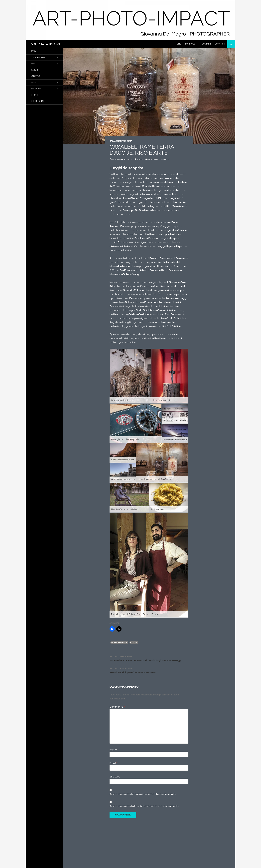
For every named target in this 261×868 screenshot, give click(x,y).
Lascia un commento (159, 159)
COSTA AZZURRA (38, 57)
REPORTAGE (36, 89)
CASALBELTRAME (118, 141)
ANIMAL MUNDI (37, 101)
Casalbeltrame (120, 642)
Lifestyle (35, 76)
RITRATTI (35, 95)
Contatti (206, 44)
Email (113, 763)
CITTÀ (130, 141)
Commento (117, 707)
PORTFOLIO (190, 44)
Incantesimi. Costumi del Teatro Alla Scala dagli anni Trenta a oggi (149, 658)
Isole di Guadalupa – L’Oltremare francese (149, 670)
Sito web (115, 777)
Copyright (220, 44)
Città (134, 642)
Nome (114, 750)
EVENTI (34, 64)
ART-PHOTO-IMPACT (46, 44)
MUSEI (33, 82)
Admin (140, 159)
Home (178, 44)
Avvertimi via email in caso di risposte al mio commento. (143, 794)
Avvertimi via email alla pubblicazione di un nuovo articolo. (144, 806)
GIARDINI (34, 70)
